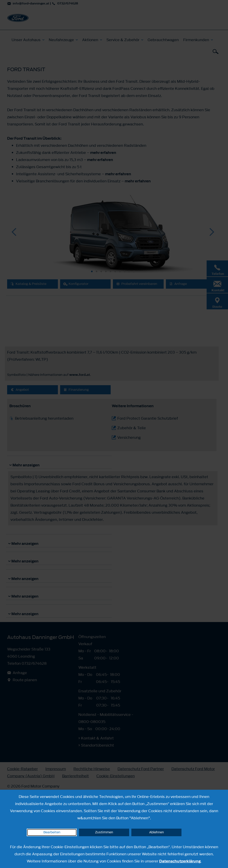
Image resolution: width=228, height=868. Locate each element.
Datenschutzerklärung (180, 861)
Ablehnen (157, 832)
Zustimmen (104, 832)
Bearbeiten (52, 832)
